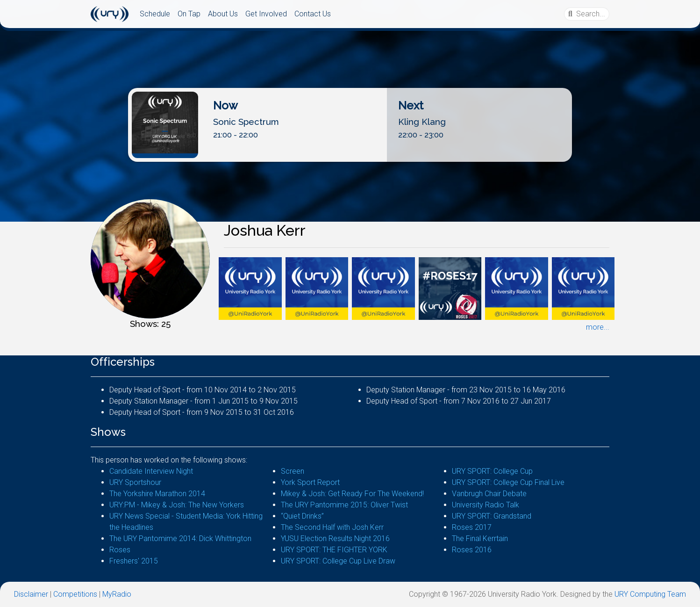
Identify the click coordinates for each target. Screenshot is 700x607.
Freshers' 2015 (134, 561)
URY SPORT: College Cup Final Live (508, 482)
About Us (223, 14)
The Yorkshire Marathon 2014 (157, 494)
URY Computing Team (650, 594)
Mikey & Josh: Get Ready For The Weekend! (352, 494)
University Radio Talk (486, 505)
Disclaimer (31, 594)
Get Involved (266, 14)
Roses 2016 (472, 550)
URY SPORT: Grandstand (492, 516)
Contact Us (313, 14)
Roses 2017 (472, 527)
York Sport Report (310, 482)
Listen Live (353, 154)
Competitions (75, 594)
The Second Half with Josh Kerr (332, 527)
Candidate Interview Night (151, 471)
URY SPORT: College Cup (492, 471)
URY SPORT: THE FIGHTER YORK (334, 550)
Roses (120, 550)
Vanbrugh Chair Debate (489, 494)
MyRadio (117, 594)
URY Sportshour (135, 482)
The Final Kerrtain (480, 538)
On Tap (189, 14)
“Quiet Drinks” (302, 516)
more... (598, 327)
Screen (293, 471)
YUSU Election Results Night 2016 (335, 538)
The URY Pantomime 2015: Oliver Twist (344, 505)
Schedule (155, 14)
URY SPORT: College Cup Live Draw (338, 561)
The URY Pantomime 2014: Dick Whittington (180, 538)
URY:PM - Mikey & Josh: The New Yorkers (177, 505)
